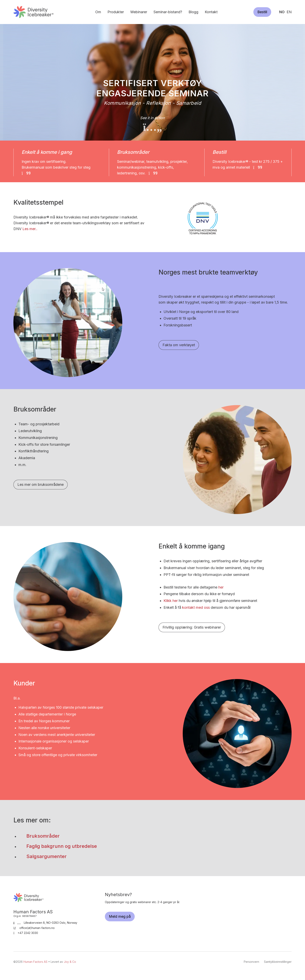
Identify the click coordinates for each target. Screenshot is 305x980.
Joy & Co (70, 962)
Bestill (262, 12)
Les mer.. (30, 229)
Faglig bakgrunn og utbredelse (62, 846)
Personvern (251, 962)
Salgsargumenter (47, 856)
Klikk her (171, 601)
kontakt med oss (196, 607)
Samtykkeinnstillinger (278, 962)
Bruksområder (44, 836)
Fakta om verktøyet (179, 345)
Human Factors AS (33, 12)
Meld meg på (120, 916)
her (221, 587)
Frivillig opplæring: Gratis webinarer (192, 627)
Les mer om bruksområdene (41, 484)
